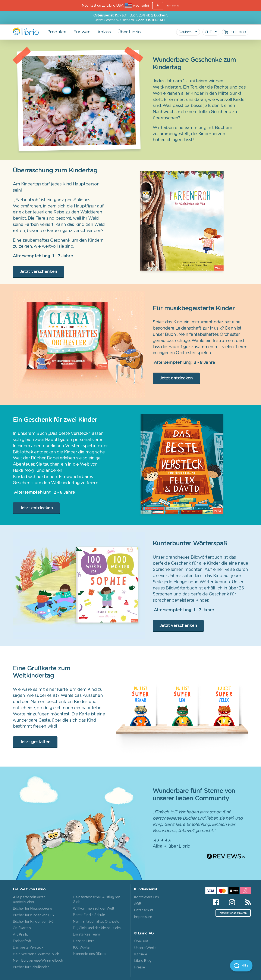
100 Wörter (82, 947)
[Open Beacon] (241, 966)
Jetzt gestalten (35, 742)
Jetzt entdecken (176, 378)
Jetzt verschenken (38, 272)
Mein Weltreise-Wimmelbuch (36, 954)
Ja (158, 6)
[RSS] (245, 902)
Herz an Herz (83, 941)
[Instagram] (232, 902)
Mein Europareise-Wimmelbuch (38, 961)
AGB (138, 904)
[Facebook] (216, 902)
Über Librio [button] (129, 32)
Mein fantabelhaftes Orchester (97, 922)
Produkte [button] (57, 32)
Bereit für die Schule (89, 915)
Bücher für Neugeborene (32, 909)
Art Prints (20, 935)
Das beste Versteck (28, 947)
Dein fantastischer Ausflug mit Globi (96, 900)
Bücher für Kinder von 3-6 (33, 922)
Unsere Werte (145, 948)
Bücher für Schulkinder (31, 967)
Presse (139, 967)
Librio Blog (143, 961)
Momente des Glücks (89, 954)
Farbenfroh (22, 941)
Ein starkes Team (86, 934)
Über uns (141, 941)
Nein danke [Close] (173, 6)
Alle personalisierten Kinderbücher (29, 900)
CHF (208, 32)
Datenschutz (144, 910)
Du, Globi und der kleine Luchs (97, 928)
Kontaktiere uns (146, 897)
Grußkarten (22, 928)
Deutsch (185, 32)
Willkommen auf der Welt (93, 909)
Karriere (141, 954)
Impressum (143, 917)
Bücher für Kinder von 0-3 (33, 915)
